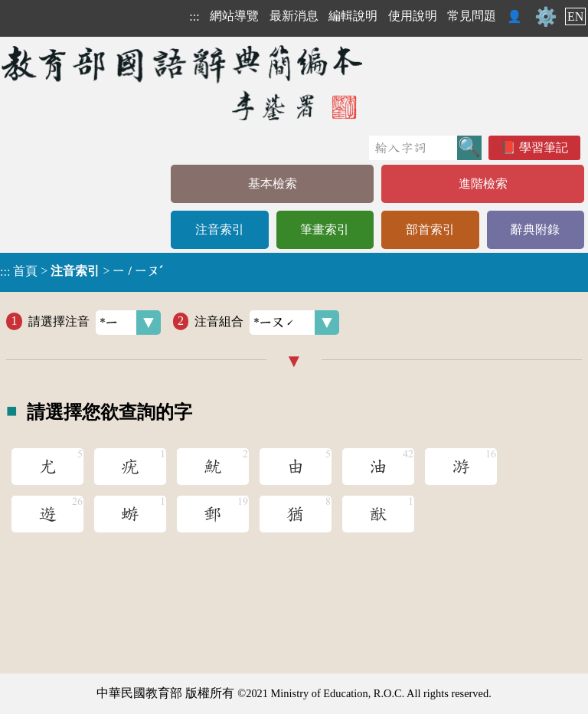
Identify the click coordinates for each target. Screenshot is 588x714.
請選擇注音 (95, 323)
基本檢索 (273, 183)
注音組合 (267, 323)
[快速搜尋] (413, 148)
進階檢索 (483, 183)
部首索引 (430, 229)
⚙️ (546, 17)
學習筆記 (544, 147)
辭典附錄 (535, 229)
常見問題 (472, 16)
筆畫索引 (325, 229)
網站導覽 (234, 16)
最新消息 (294, 16)
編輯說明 (353, 16)
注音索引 (220, 229)
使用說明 (413, 16)
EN (575, 16)
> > (81, 271)
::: (194, 16)
